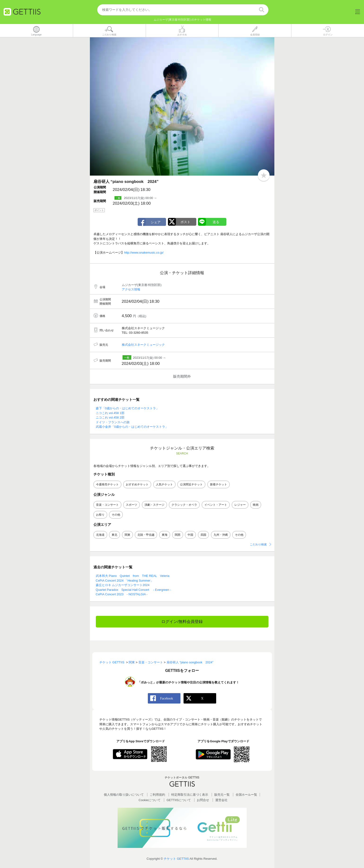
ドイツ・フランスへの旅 (113, 422)
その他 (116, 515)
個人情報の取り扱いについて (124, 795)
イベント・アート (216, 505)
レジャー (240, 505)
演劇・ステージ (154, 505)
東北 (114, 535)
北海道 (100, 535)
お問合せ (203, 800)
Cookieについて (149, 800)
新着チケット (219, 484)
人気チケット (164, 484)
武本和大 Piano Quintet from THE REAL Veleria (133, 576)
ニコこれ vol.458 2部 (110, 417)
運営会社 (221, 800)
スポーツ (132, 505)
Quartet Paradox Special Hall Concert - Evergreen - (134, 590)
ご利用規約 (157, 795)
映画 (256, 505)
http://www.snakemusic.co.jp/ (144, 253)
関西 (178, 535)
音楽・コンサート (107, 505)
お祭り (100, 515)
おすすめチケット (137, 484)
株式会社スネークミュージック (143, 345)
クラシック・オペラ (184, 505)
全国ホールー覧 (246, 795)
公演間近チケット (191, 484)
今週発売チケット (107, 484)
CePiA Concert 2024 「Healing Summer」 (125, 581)
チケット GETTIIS (176, 859)
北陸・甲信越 (146, 535)
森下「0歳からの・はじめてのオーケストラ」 (127, 408)
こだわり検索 (258, 544)
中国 (190, 535)
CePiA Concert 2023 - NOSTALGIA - (122, 594)
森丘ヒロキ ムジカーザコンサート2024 (123, 585)
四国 (203, 535)
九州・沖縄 (221, 535)
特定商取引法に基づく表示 (190, 795)
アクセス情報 (131, 289)
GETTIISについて (179, 800)
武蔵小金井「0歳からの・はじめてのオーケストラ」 (132, 427)
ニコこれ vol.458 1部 (110, 413)
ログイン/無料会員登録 (182, 622)
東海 (165, 535)
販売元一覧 (222, 795)
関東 (127, 535)
